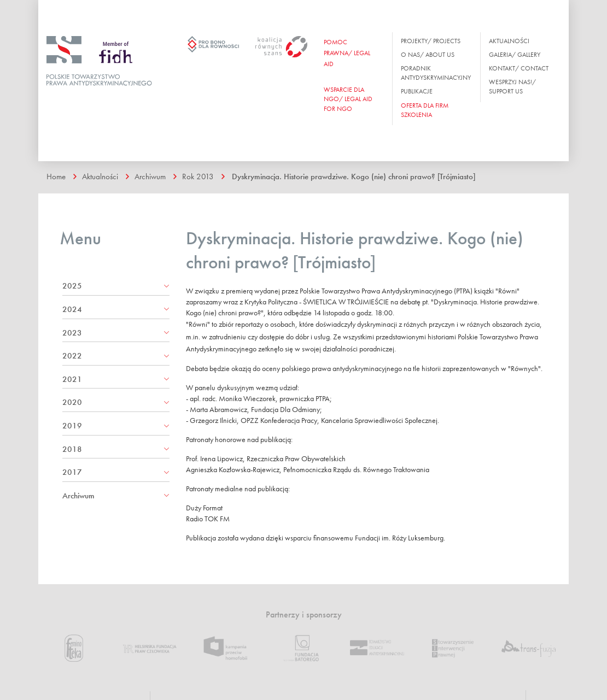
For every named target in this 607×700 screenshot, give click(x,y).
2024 (72, 309)
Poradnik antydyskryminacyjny (436, 73)
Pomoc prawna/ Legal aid (347, 53)
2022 (72, 356)
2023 (72, 333)
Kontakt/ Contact (519, 68)
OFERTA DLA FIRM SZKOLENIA (425, 110)
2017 (72, 472)
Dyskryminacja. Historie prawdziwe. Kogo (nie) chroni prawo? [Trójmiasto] (354, 177)
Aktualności (509, 41)
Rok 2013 (198, 177)
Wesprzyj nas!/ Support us (512, 87)
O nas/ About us (428, 55)
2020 (72, 402)
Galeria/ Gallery (515, 55)
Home (56, 177)
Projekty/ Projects (431, 41)
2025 (72, 286)
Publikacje (417, 91)
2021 (72, 379)
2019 (72, 426)
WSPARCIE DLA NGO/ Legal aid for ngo (348, 99)
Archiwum (150, 177)
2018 (72, 449)
